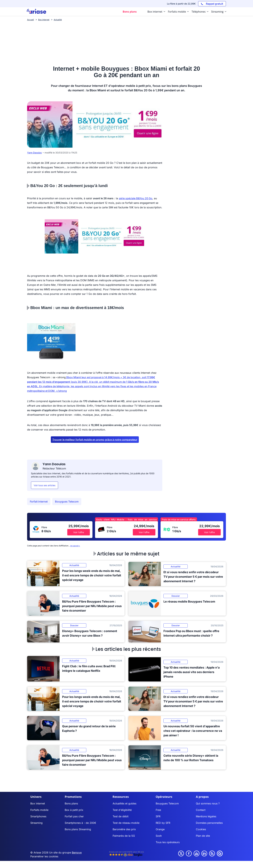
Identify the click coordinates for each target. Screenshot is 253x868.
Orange (160, 829)
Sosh (159, 836)
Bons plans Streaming (78, 829)
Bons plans (71, 803)
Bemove (77, 853)
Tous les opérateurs (168, 842)
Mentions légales (206, 816)
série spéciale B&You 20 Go (136, 198)
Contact (201, 810)
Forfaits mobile (39, 810)
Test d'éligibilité (122, 810)
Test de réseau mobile (126, 823)
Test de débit (121, 816)
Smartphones (38, 816)
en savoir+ (75, 546)
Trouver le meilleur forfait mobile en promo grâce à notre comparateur (95, 440)
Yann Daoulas (34, 153)
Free (158, 810)
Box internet (38, 803)
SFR (158, 816)
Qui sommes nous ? (208, 803)
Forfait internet (39, 502)
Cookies (201, 829)
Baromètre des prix (124, 829)
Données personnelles (209, 823)
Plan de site (203, 836)
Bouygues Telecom (67, 502)
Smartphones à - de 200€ (80, 823)
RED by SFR (163, 823)
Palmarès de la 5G (124, 836)
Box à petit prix (74, 810)
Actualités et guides (124, 803)
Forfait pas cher (74, 816)
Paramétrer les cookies (44, 856)
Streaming (36, 823)
